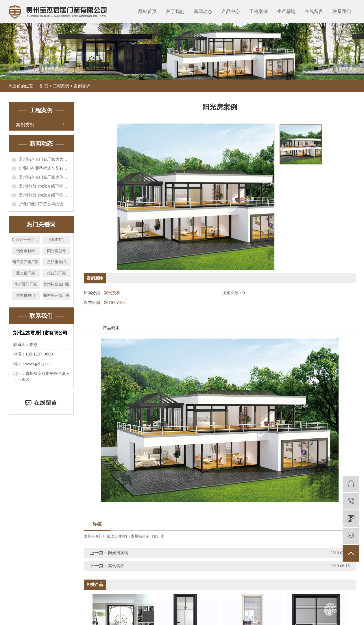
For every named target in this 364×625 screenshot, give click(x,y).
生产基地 (286, 11)
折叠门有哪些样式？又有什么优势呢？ (45, 168)
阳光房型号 (57, 251)
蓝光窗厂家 (26, 273)
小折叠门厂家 (26, 284)
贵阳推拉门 (57, 262)
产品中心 (231, 11)
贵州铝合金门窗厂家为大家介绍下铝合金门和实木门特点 (45, 159)
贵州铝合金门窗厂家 (148, 536)
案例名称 (116, 566)
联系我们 (342, 11)
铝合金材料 (26, 251)
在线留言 (314, 11)
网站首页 (147, 11)
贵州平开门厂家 (97, 536)
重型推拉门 (26, 295)
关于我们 (175, 11)
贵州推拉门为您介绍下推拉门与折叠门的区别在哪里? (45, 186)
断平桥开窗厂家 (26, 262)
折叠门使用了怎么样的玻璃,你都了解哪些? (45, 204)
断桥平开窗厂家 (57, 295)
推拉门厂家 (57, 273)
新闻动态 (203, 11)
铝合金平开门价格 (26, 240)
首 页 (44, 86)
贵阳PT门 (56, 240)
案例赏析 (82, 86)
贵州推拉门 (120, 536)
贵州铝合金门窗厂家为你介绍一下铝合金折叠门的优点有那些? (45, 177)
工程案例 (258, 11)
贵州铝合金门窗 (57, 284)
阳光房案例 (118, 553)
